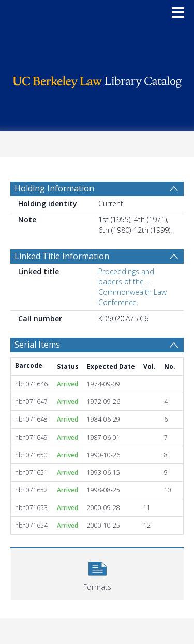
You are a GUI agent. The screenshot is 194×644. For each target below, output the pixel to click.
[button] (97, 573)
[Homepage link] (97, 79)
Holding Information (54, 188)
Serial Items (37, 345)
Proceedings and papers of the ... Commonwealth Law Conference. (132, 287)
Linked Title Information (62, 256)
